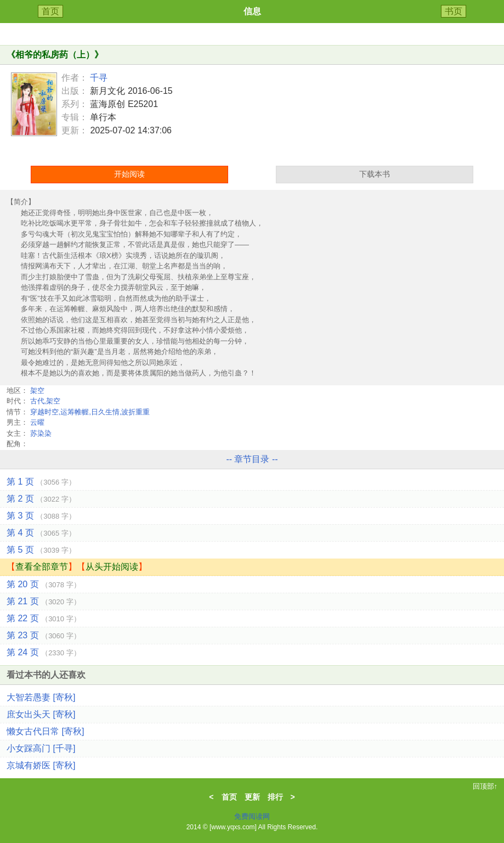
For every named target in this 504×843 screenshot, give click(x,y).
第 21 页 (44, 601)
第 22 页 (44, 618)
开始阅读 (129, 174)
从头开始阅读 (112, 567)
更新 (252, 797)
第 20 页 (44, 584)
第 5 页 (41, 550)
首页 (50, 11)
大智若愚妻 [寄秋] (41, 697)
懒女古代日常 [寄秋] (45, 731)
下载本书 (375, 174)
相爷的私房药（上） (55, 55)
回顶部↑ (485, 786)
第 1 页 (41, 482)
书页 (454, 11)
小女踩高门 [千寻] (41, 748)
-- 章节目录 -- (252, 459)
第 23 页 (44, 635)
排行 (275, 797)
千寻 (99, 78)
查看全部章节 (42, 567)
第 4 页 (41, 533)
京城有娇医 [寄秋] (41, 765)
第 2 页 (41, 499)
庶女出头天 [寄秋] (41, 714)
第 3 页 (41, 516)
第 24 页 (44, 652)
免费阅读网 (252, 816)
